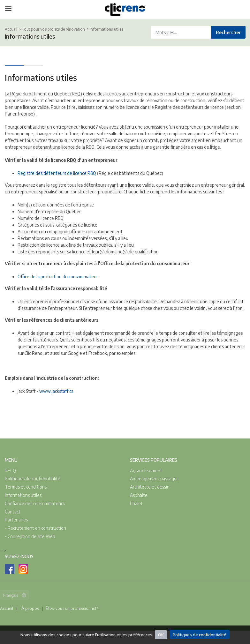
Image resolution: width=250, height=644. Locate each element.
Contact (13, 512)
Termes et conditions (26, 487)
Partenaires (16, 520)
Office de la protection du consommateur (58, 277)
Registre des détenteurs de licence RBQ (57, 173)
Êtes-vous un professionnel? (72, 608)
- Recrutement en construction (35, 528)
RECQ (10, 471)
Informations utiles (107, 29)
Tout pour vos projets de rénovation (53, 29)
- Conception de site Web (30, 536)
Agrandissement (146, 471)
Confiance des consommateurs (35, 503)
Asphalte (139, 495)
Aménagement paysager (154, 479)
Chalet (136, 503)
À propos (30, 608)
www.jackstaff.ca (56, 391)
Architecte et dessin (150, 487)
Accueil (11, 29)
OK (161, 635)
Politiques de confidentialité (200, 635)
